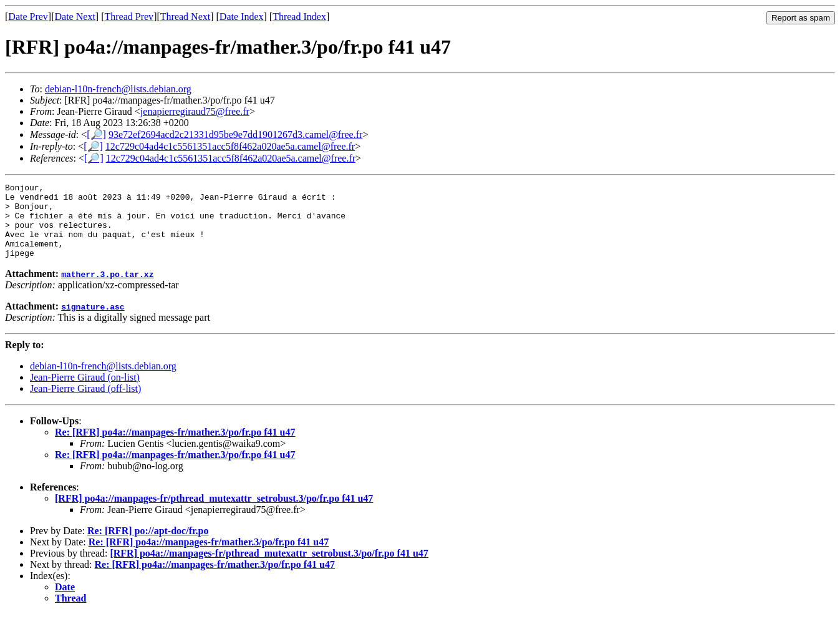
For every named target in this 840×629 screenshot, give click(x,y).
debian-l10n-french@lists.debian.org (118, 89)
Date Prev (28, 17)
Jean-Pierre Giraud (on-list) (85, 392)
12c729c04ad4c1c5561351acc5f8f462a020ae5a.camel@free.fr (230, 146)
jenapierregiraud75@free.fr (195, 111)
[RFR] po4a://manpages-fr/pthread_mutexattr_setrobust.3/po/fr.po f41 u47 (214, 513)
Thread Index (299, 17)
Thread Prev (129, 17)
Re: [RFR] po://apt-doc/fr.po (148, 546)
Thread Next (185, 17)
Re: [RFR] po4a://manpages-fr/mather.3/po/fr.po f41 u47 (175, 447)
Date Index (242, 17)
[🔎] (96, 134)
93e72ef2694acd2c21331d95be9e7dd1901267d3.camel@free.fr (235, 134)
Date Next (75, 17)
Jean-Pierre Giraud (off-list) (85, 403)
